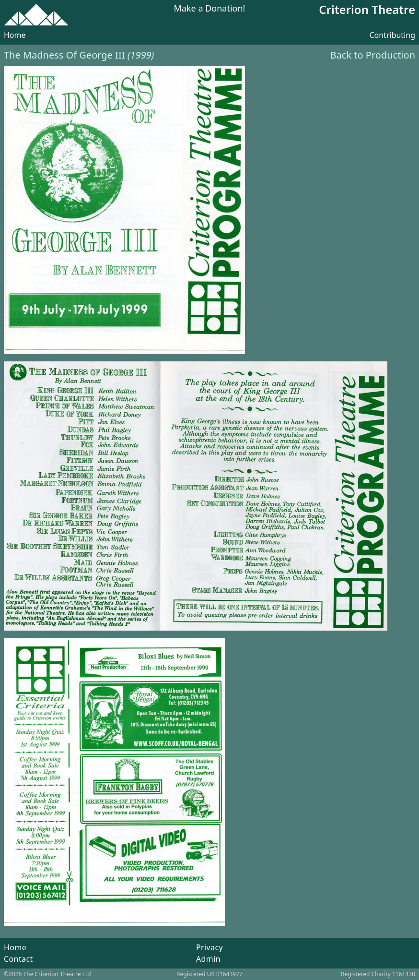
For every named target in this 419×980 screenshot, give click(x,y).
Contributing (392, 35)
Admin (208, 959)
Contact (18, 959)
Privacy (209, 947)
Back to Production (373, 55)
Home (15, 35)
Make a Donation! (210, 9)
